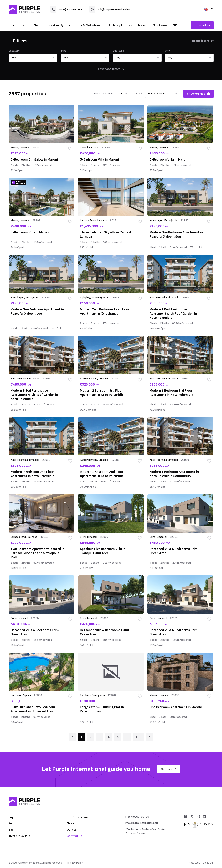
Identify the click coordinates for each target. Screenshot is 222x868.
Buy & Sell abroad (89, 25)
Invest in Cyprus (58, 25)
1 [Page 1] (82, 737)
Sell (37, 25)
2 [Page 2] (91, 737)
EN (209, 9)
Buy (11, 25)
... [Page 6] (127, 737)
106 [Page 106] (139, 737)
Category (14, 51)
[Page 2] (150, 737)
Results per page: (103, 94)
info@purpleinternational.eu (110, 9)
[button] (33, 58)
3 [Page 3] (100, 737)
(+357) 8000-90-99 (66, 9)
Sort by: (138, 94)
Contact (169, 769)
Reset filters (203, 41)
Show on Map (199, 94)
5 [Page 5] (118, 737)
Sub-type (118, 51)
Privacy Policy (75, 863)
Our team (160, 25)
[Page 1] (72, 737)
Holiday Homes (120, 25)
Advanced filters (111, 69)
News (142, 25)
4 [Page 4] (109, 737)
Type (63, 51)
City (167, 51)
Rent (24, 25)
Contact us (202, 25)
